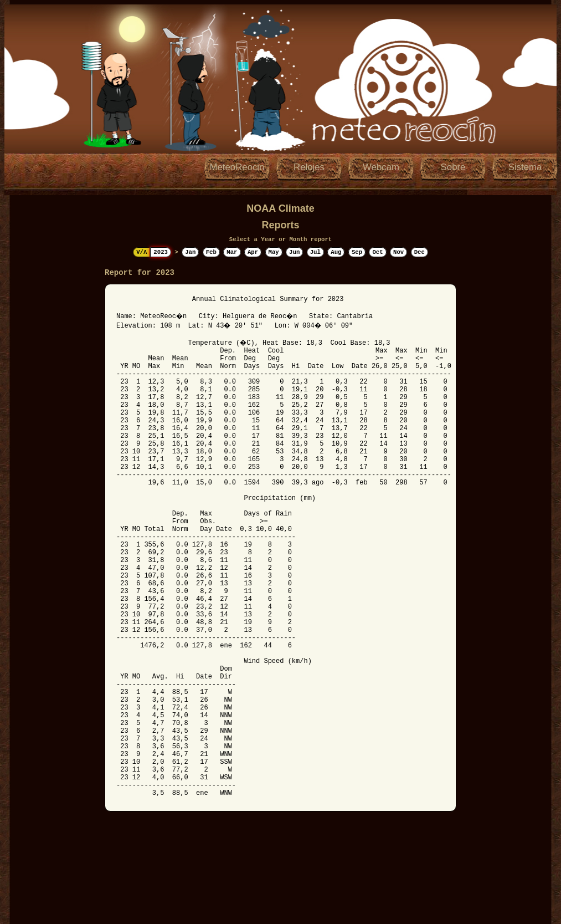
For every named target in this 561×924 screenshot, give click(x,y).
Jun (294, 252)
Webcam (381, 167)
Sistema (525, 167)
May (274, 252)
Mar (232, 252)
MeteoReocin (237, 167)
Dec (420, 252)
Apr (253, 252)
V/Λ (141, 252)
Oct (377, 252)
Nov (398, 252)
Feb (211, 252)
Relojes (309, 167)
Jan (190, 252)
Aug (336, 252)
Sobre (453, 167)
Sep (357, 252)
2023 (161, 252)
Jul (315, 252)
